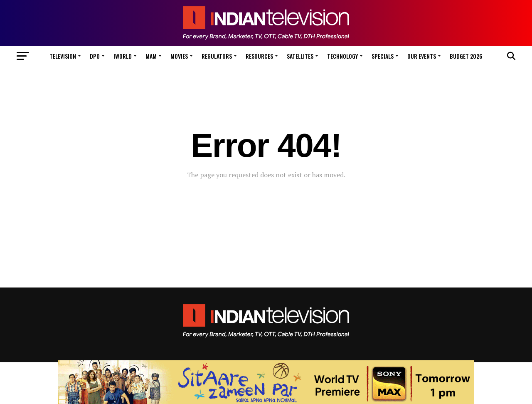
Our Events (422, 56)
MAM (151, 56)
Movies (179, 56)
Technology (342, 56)
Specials (383, 56)
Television (63, 56)
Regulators (217, 56)
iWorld (123, 56)
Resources (259, 56)
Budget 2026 (466, 56)
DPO (95, 56)
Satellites (300, 56)
